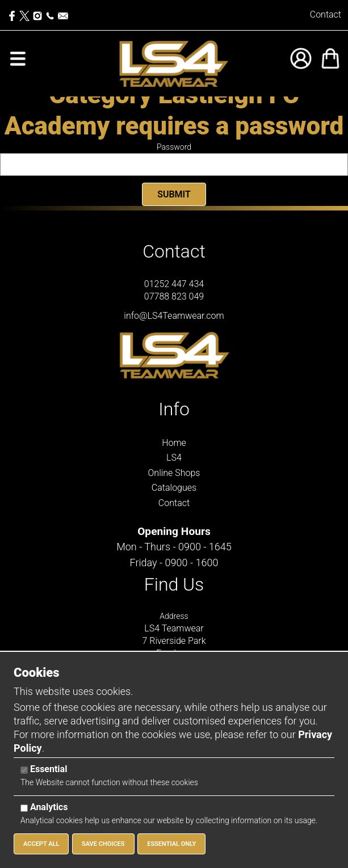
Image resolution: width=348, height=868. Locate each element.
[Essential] (24, 770)
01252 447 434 (174, 284)
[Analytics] (24, 808)
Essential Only (171, 844)
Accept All (41, 844)
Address (174, 616)
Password (174, 147)
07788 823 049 (174, 296)
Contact (326, 14)
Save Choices (103, 844)
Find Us (174, 584)
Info (174, 409)
